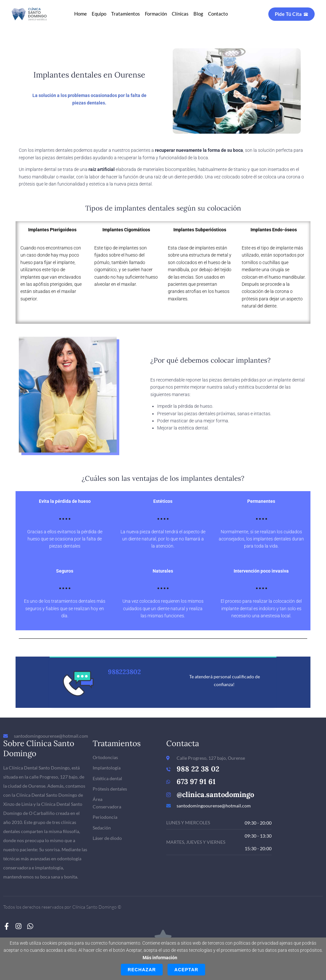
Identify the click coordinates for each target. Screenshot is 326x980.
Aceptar (186, 970)
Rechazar (142, 970)
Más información (160, 958)
